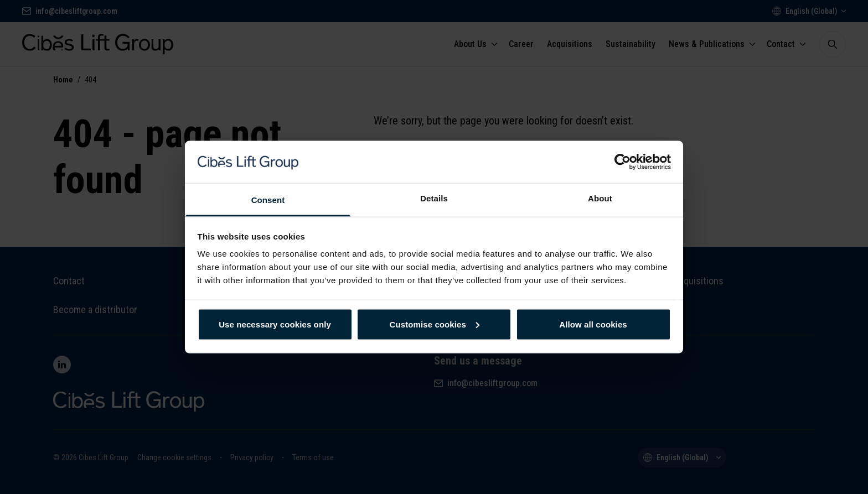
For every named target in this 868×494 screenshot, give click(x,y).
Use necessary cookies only (275, 324)
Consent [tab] (268, 200)
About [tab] (600, 198)
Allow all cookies (593, 324)
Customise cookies (435, 324)
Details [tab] (434, 198)
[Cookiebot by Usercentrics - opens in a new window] (622, 162)
